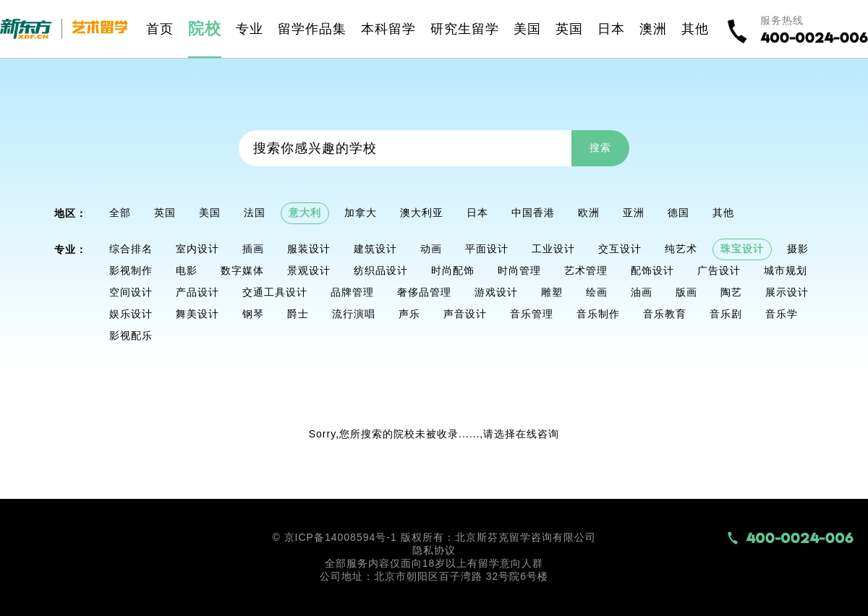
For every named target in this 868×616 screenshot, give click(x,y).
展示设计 (787, 292)
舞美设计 (197, 314)
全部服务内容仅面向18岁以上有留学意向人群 (434, 563)
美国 (210, 213)
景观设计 (309, 270)
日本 (477, 213)
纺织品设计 (381, 270)
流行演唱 (354, 314)
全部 (120, 213)
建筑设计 (375, 249)
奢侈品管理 (424, 292)
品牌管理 (352, 292)
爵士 (298, 314)
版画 (686, 292)
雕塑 (552, 292)
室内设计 (197, 249)
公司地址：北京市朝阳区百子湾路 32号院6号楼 (434, 576)
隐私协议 (434, 550)
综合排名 (131, 249)
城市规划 (786, 270)
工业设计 (553, 249)
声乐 (409, 314)
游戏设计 (496, 292)
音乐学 (782, 314)
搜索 (600, 147)
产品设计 (197, 292)
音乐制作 (598, 314)
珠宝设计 (742, 249)
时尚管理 (519, 270)
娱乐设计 (131, 314)
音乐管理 (532, 314)
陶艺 (731, 292)
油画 (642, 292)
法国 (255, 213)
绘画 (597, 292)
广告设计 (719, 270)
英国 (165, 213)
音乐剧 (726, 314)
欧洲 (589, 213)
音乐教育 (665, 314)
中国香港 (533, 213)
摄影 (798, 249)
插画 (253, 249)
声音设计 (465, 314)
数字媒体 (242, 270)
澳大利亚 (422, 213)
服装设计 (309, 249)
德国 (678, 213)
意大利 (305, 213)
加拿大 (361, 213)
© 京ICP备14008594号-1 (334, 537)
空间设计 (131, 292)
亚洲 (634, 213)
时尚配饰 (453, 270)
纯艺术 (681, 249)
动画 (431, 249)
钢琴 (253, 314)
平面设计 (487, 249)
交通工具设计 (275, 292)
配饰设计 (652, 270)
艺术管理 (586, 270)
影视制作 (131, 270)
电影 (187, 270)
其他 (723, 213)
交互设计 (620, 249)
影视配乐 (131, 335)
